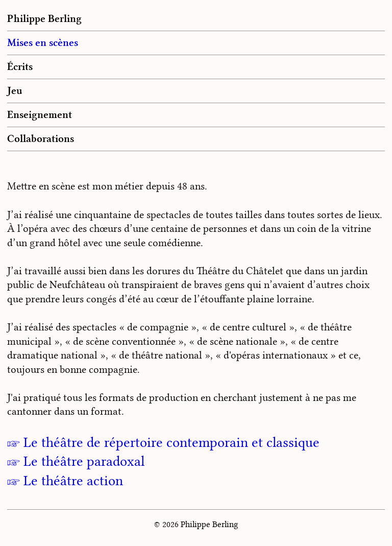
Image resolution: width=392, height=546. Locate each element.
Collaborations (41, 138)
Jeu (15, 90)
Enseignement (40, 114)
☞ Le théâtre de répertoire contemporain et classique (163, 442)
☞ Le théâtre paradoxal (76, 461)
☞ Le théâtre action (65, 481)
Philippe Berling (44, 18)
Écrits (20, 66)
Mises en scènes (43, 42)
